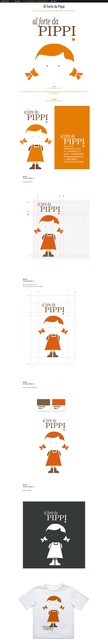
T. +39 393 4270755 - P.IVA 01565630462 (35, 1)
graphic (17, 1)
